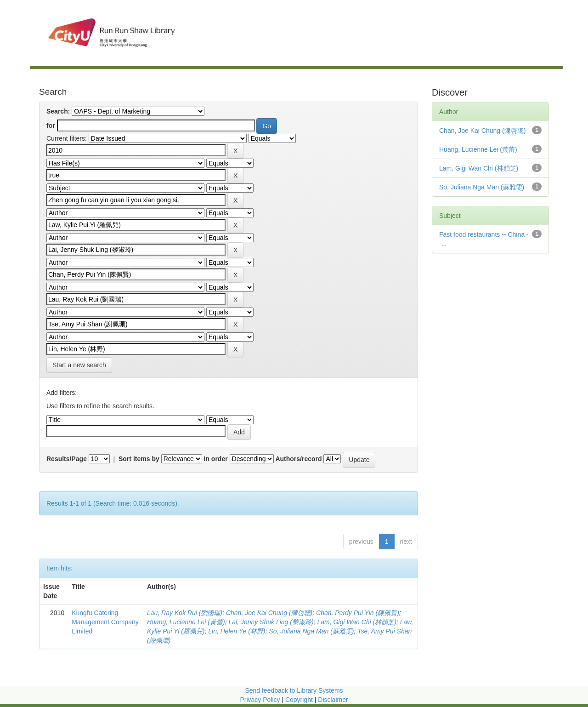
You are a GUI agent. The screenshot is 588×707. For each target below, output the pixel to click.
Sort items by (139, 459)
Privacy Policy (260, 700)
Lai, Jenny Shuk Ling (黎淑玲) (271, 622)
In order (216, 459)
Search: (58, 111)
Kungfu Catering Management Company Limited (105, 622)
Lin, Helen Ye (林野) (237, 631)
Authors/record (298, 459)
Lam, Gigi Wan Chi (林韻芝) (356, 622)
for (51, 125)
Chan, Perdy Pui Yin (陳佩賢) (358, 613)
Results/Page (67, 459)
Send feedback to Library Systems (294, 690)
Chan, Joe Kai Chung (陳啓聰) (269, 613)
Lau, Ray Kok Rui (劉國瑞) (185, 613)
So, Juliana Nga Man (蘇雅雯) (311, 631)
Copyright (300, 700)
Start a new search (79, 365)
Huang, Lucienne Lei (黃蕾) (186, 622)
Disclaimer (333, 700)
